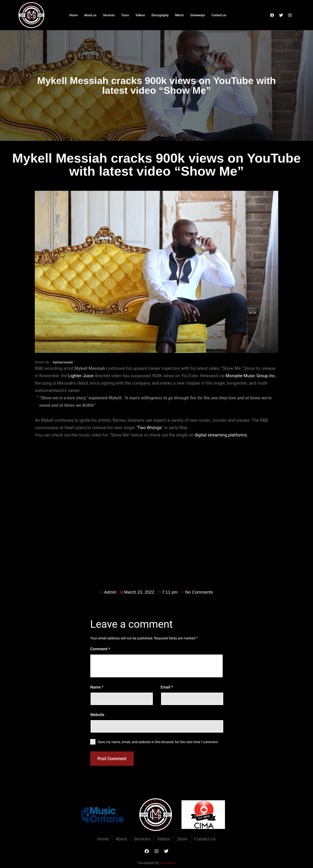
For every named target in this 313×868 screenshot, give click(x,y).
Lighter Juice (81, 376)
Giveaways (200, 15)
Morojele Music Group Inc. (251, 376)
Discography (160, 15)
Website (97, 715)
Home (70, 15)
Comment (100, 649)
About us (88, 15)
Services (107, 15)
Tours (124, 15)
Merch (181, 15)
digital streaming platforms (221, 435)
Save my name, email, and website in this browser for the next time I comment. (158, 742)
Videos (140, 15)
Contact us (222, 15)
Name (97, 687)
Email (167, 687)
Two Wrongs (150, 428)
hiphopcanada (63, 362)
